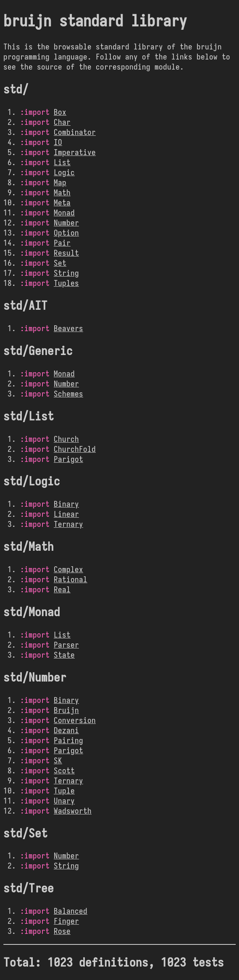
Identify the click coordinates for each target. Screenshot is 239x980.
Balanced (71, 911)
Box (60, 112)
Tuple (64, 791)
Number (66, 223)
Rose (62, 931)
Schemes (68, 394)
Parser (66, 645)
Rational (71, 579)
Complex (68, 569)
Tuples (66, 283)
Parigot (68, 459)
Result (66, 253)
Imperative (75, 152)
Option (66, 233)
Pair (62, 243)
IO (58, 142)
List (62, 162)
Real (62, 589)
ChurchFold (75, 449)
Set (60, 263)
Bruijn (66, 710)
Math (62, 192)
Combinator (75, 132)
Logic (64, 172)
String (66, 273)
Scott (64, 770)
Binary (66, 504)
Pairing (68, 740)
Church (66, 439)
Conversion (75, 720)
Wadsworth (73, 811)
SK (58, 760)
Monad (64, 213)
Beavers (68, 328)
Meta (62, 202)
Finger (66, 921)
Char (62, 122)
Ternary (68, 524)
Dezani (66, 730)
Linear (66, 514)
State (64, 655)
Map (60, 182)
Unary (64, 801)
